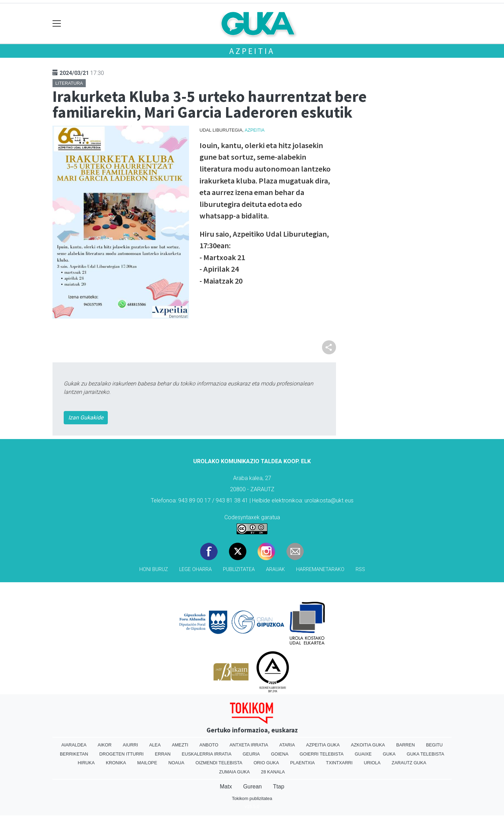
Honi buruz (154, 569)
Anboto (209, 745)
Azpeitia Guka (323, 745)
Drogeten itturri (122, 754)
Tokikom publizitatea (252, 798)
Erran (163, 754)
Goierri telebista (321, 754)
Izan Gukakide (86, 418)
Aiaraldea (74, 745)
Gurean (253, 787)
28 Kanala (273, 772)
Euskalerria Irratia (206, 754)
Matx (226, 787)
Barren (405, 745)
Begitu (434, 745)
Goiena (280, 754)
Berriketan (74, 754)
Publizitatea (239, 569)
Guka (389, 754)
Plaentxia (302, 763)
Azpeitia (252, 51)
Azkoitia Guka (368, 745)
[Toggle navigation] (57, 24)
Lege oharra (195, 569)
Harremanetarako (320, 569)
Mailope (147, 763)
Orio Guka (266, 763)
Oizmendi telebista (219, 763)
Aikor (105, 745)
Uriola (372, 763)
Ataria (287, 745)
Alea (155, 745)
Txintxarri (339, 763)
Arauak (275, 569)
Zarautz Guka (409, 763)
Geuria (251, 754)
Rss (360, 569)
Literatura (69, 83)
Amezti (180, 745)
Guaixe (363, 754)
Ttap (279, 787)
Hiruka (86, 763)
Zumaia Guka (234, 772)
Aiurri (130, 745)
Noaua (176, 763)
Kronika (116, 763)
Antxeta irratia (249, 745)
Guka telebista (425, 754)
